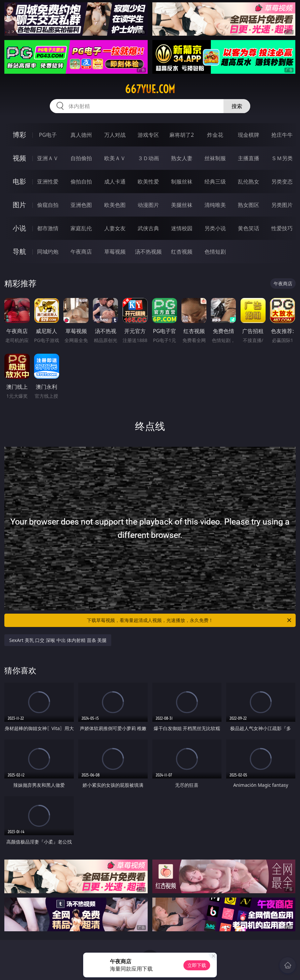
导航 (19, 251)
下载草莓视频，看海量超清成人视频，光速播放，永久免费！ (190, 620)
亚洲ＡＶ (48, 158)
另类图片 (282, 205)
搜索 (237, 106)
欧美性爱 (148, 182)
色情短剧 (215, 252)
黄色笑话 (249, 228)
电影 (19, 181)
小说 (19, 228)
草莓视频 (115, 252)
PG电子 (48, 135)
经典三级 (215, 182)
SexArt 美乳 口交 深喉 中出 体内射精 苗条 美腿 (58, 640)
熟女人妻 (182, 158)
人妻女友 (115, 228)
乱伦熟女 (249, 182)
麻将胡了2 (182, 135)
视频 (19, 158)
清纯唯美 (215, 205)
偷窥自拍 (48, 205)
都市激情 (48, 228)
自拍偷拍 (81, 158)
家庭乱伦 (81, 228)
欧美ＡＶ (115, 158)
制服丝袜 (182, 182)
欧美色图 (115, 205)
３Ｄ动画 (148, 158)
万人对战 (115, 135)
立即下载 (197, 965)
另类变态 (282, 182)
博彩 (19, 135)
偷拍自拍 (81, 182)
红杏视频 (182, 252)
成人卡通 (115, 182)
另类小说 (215, 228)
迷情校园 (182, 228)
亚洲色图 (81, 205)
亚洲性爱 (48, 182)
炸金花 (215, 135)
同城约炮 (48, 252)
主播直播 (249, 158)
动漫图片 (148, 205)
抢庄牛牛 (282, 135)
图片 (19, 205)
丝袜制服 (215, 158)
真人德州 (81, 135)
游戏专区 (148, 135)
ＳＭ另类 (282, 158)
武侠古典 (148, 228)
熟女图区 (249, 205)
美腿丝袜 (182, 205)
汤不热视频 (148, 252)
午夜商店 (81, 252)
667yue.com (150, 89)
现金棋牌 (249, 135)
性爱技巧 (282, 228)
